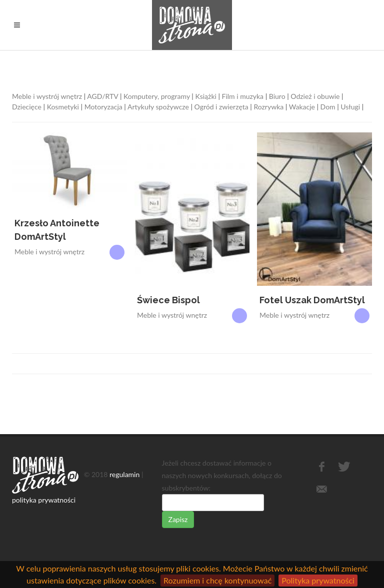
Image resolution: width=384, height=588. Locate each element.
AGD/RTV (102, 96)
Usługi (350, 107)
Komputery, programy (157, 96)
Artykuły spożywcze (158, 107)
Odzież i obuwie (315, 96)
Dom (328, 107)
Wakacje (302, 107)
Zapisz (178, 519)
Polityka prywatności (318, 580)
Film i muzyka (243, 96)
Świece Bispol (168, 300)
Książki (205, 96)
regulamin (124, 474)
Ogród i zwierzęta (221, 107)
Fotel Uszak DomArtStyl (312, 300)
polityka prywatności (44, 500)
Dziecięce (27, 107)
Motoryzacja (103, 107)
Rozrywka (268, 107)
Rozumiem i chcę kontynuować (217, 580)
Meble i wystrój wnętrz (47, 96)
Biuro (277, 96)
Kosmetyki (63, 107)
